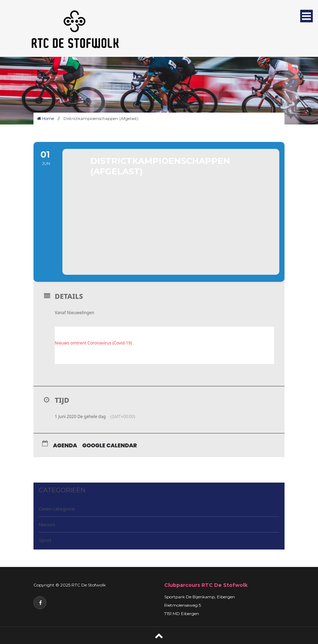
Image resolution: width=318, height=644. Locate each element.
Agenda (65, 445)
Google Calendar (110, 445)
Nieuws (47, 524)
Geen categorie (57, 509)
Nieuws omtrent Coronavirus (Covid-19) (93, 343)
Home (46, 118)
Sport (45, 540)
